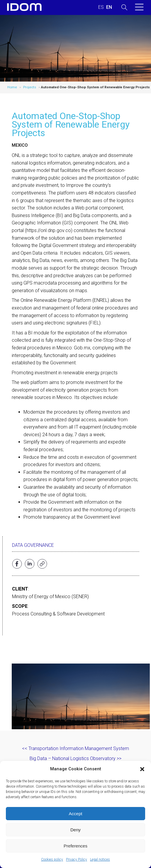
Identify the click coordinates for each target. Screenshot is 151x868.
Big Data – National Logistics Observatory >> (75, 758)
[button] (142, 769)
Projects (30, 87)
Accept (76, 814)
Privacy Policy (77, 859)
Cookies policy (52, 859)
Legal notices (100, 859)
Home (12, 87)
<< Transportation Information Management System (75, 748)
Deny (75, 830)
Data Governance (33, 545)
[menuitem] (101, 7)
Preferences (75, 846)
